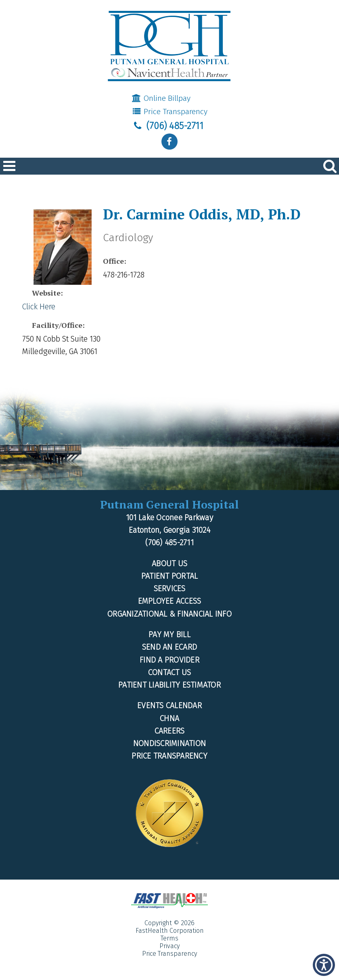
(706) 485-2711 (167, 126)
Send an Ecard (169, 647)
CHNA (169, 718)
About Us (169, 564)
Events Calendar (169, 706)
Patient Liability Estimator (169, 685)
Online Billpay (161, 98)
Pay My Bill (169, 635)
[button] (324, 965)
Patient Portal (170, 576)
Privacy (169, 946)
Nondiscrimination (169, 743)
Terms (169, 938)
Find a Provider (169, 660)
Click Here (39, 307)
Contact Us (170, 672)
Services (170, 589)
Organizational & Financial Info (169, 614)
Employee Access (170, 601)
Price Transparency (169, 112)
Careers (170, 731)
